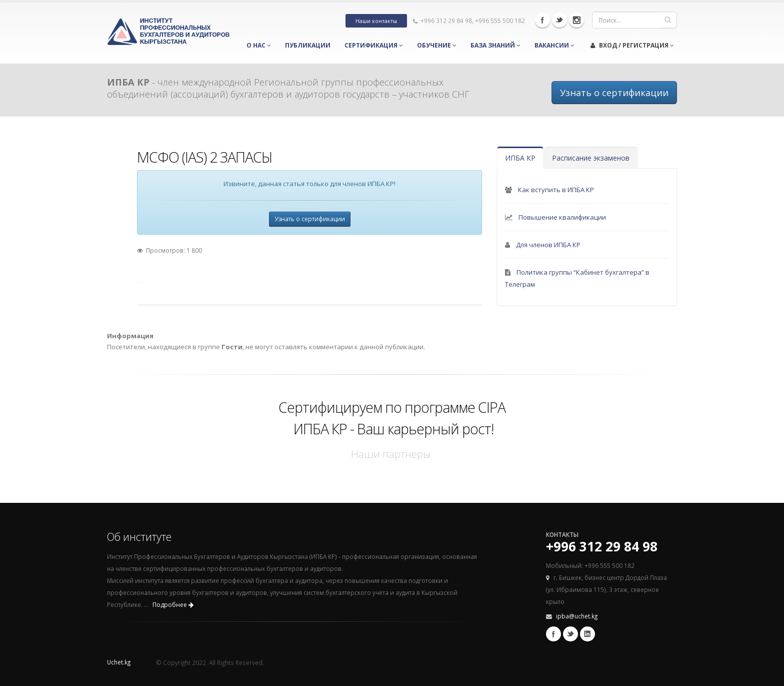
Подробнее (173, 605)
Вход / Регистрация (632, 45)
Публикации (308, 45)
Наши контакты (376, 21)
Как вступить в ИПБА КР (556, 190)
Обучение (437, 45)
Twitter (559, 20)
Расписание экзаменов (591, 158)
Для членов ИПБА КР (548, 245)
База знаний (495, 45)
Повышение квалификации (562, 217)
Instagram (576, 20)
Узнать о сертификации (614, 93)
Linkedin (587, 634)
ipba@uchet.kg (577, 616)
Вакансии (554, 45)
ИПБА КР (520, 158)
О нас (259, 45)
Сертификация (374, 45)
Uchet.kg (119, 662)
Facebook (542, 20)
